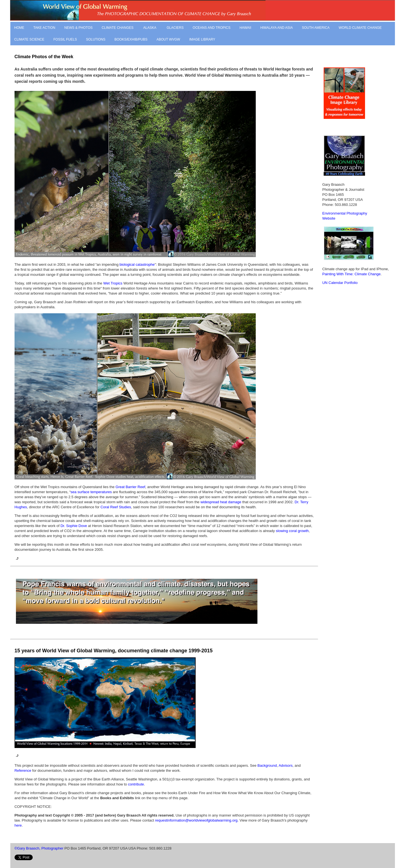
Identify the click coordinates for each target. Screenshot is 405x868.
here (18, 825)
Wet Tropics (113, 283)
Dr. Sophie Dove (74, 526)
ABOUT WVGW (168, 39)
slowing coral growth (292, 531)
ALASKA (149, 28)
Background (267, 765)
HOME (19, 28)
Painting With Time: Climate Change (351, 274)
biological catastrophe (137, 264)
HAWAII (245, 28)
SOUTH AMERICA (316, 28)
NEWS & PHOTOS (78, 28)
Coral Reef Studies (116, 507)
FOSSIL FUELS (65, 39)
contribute (136, 784)
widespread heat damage (221, 502)
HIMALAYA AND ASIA (276, 28)
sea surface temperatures (91, 492)
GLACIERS (175, 28)
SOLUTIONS (96, 39)
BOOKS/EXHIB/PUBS (131, 39)
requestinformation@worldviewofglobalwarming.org (196, 820)
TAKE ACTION (44, 28)
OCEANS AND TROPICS (211, 28)
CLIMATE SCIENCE (29, 39)
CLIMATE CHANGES (118, 28)
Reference (23, 771)
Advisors (286, 765)
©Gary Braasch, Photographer (39, 848)
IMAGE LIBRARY (202, 39)
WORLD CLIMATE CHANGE (360, 28)
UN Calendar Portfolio (340, 283)
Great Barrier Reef (130, 487)
